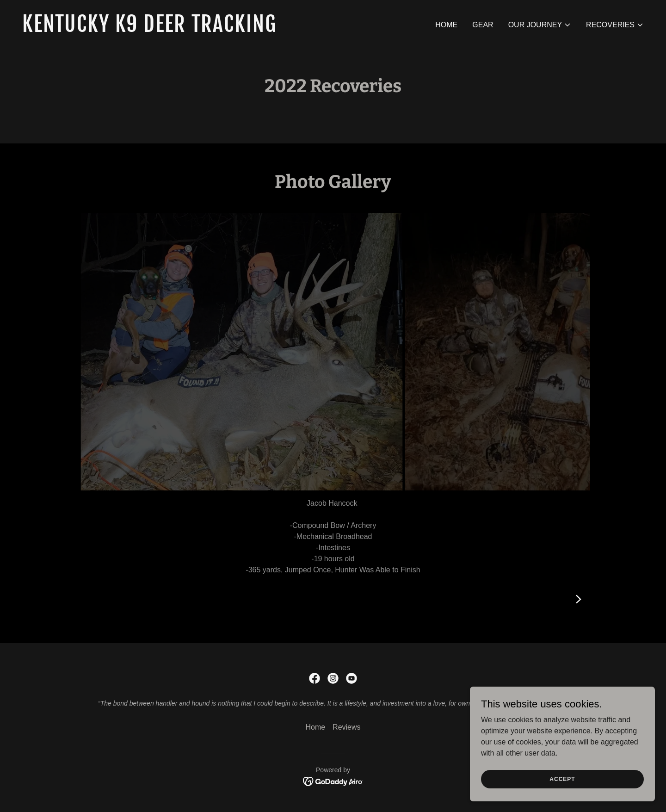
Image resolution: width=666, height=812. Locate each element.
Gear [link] (483, 25)
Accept (562, 779)
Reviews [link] (346, 727)
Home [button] (315, 727)
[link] (174, 29)
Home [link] (446, 25)
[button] (540, 25)
